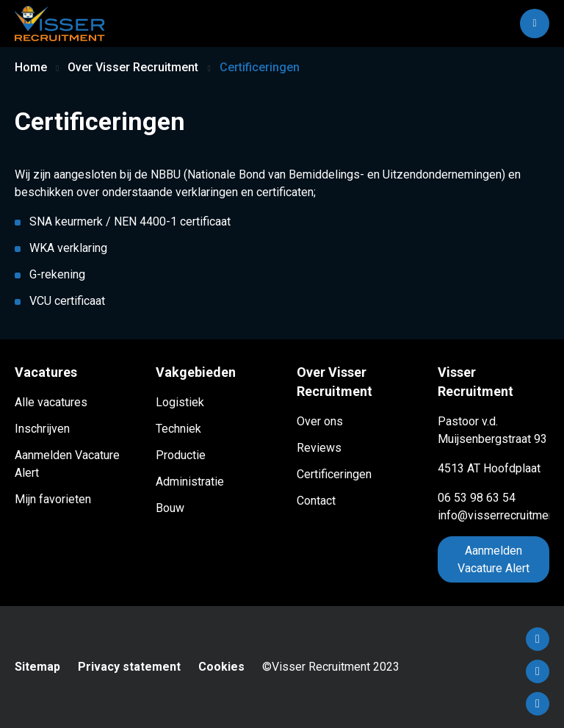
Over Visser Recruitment (133, 67)
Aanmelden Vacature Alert (493, 559)
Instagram (538, 704)
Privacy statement (129, 667)
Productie (181, 455)
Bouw (170, 508)
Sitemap (37, 667)
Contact (316, 501)
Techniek (178, 429)
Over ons (320, 421)
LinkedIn (538, 671)
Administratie (190, 482)
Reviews (319, 448)
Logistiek (180, 402)
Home (31, 67)
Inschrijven (42, 429)
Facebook (538, 639)
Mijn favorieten (53, 499)
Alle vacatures (51, 402)
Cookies (221, 667)
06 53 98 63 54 (477, 498)
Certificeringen (334, 474)
